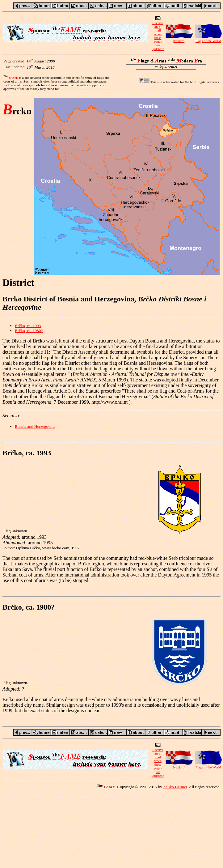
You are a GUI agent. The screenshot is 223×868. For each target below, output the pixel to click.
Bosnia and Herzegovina (35, 426)
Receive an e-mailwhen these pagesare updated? (158, 34)
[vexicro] (179, 39)
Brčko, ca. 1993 (28, 326)
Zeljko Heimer (175, 787)
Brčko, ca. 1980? (29, 331)
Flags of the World (208, 39)
